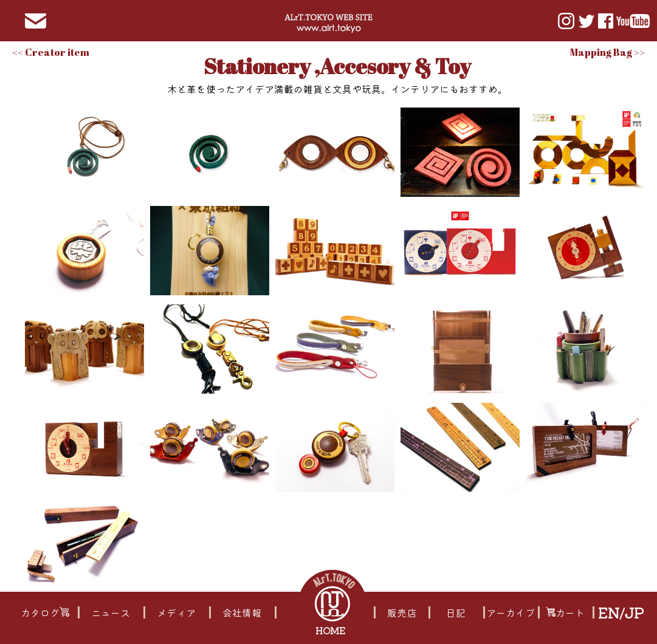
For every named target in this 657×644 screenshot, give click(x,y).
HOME (332, 630)
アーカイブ (511, 612)
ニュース (111, 612)
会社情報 (242, 612)
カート (565, 612)
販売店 (402, 612)
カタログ (45, 612)
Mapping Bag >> (607, 52)
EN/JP (621, 612)
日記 (456, 612)
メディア (176, 612)
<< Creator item (51, 52)
